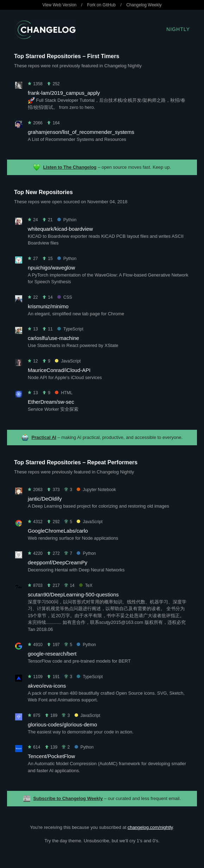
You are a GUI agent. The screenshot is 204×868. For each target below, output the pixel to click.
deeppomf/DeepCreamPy (58, 562)
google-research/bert (52, 654)
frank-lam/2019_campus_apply (64, 93)
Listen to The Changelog (70, 167)
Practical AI (44, 437)
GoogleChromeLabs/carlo (58, 531)
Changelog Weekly (144, 5)
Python (67, 220)
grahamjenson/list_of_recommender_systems (81, 132)
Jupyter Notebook (96, 490)
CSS (65, 297)
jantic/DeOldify (45, 499)
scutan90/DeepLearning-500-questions (73, 594)
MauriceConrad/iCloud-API (59, 370)
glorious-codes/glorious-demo (62, 724)
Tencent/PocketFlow (51, 756)
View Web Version (60, 5)
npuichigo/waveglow (51, 268)
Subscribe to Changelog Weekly (68, 798)
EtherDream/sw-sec (51, 402)
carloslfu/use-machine (53, 338)
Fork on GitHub (101, 5)
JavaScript (68, 361)
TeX (86, 585)
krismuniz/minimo (48, 306)
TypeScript (70, 329)
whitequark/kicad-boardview (60, 229)
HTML (64, 393)
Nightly (178, 29)
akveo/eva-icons (47, 686)
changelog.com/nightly (150, 827)
